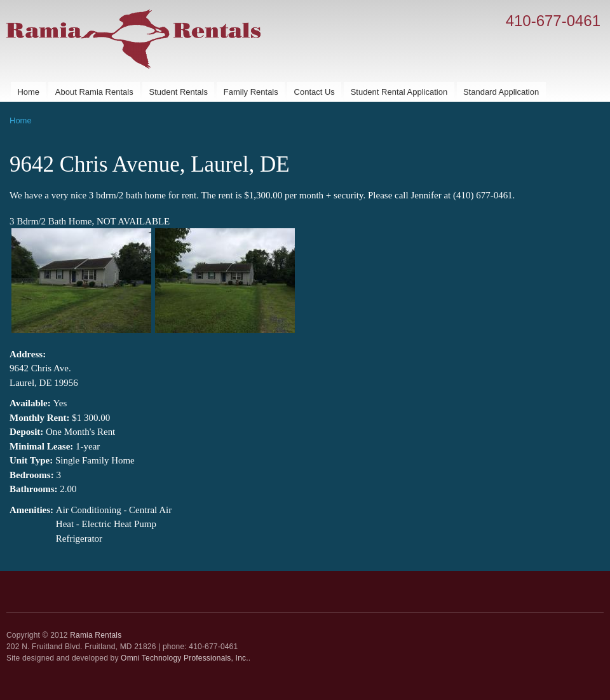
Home (28, 92)
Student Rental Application (399, 92)
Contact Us (315, 92)
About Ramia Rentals (94, 92)
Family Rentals (251, 92)
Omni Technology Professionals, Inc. (185, 658)
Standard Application (501, 92)
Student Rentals (178, 92)
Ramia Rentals (96, 635)
